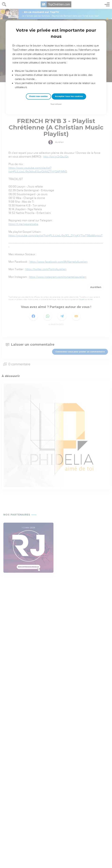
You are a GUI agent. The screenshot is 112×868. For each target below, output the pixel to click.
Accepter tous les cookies (69, 96)
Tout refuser (56, 104)
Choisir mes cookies (38, 96)
